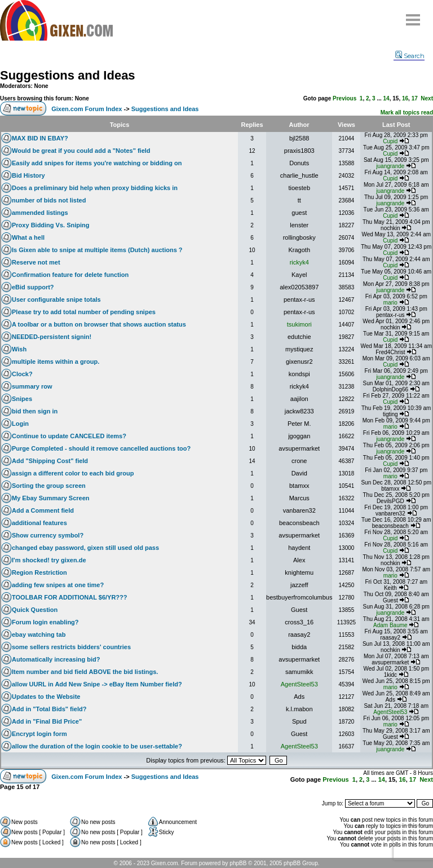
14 (386, 98)
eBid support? (33, 287)
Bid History (28, 175)
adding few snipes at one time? (58, 585)
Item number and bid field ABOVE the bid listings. (85, 672)
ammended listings (40, 213)
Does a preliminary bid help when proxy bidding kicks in (95, 188)
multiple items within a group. (56, 362)
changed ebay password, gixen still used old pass (85, 548)
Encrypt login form (39, 734)
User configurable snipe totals (56, 299)
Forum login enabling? (45, 622)
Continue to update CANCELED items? (69, 436)
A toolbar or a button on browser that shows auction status (99, 324)
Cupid (390, 141)
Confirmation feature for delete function (70, 275)
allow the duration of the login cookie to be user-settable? (97, 746)
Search (410, 56)
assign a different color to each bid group (73, 473)
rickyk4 (299, 262)
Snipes (22, 399)
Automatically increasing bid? (56, 659)
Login (20, 424)
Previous (344, 98)
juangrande (390, 166)
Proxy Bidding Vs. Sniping (51, 225)
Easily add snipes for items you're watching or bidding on (97, 163)
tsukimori (299, 324)
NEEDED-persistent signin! (52, 337)
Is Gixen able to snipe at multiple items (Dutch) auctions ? (97, 250)
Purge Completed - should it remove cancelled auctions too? (101, 448)
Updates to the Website (46, 697)
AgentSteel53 (299, 684)
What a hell (28, 237)
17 (415, 98)
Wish (19, 349)
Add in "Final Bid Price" (47, 721)
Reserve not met (36, 262)
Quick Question (35, 610)
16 (405, 98)
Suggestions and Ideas (68, 75)
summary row (32, 386)
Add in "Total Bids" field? (49, 709)
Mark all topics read (407, 113)
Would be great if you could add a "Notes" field (81, 151)
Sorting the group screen (49, 486)
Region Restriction (39, 572)
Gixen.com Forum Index (87, 109)
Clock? (22, 374)
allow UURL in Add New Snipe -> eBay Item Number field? (97, 684)
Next (427, 98)
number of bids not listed (49, 200)
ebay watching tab (39, 635)
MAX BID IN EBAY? (40, 138)
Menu (413, 16)
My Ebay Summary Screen (51, 498)
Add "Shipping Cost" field (50, 461)
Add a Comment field (43, 510)
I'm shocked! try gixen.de (49, 560)
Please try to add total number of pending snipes (84, 312)
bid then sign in (35, 411)
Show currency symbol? (48, 535)
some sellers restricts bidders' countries (71, 647)
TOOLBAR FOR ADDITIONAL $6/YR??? (70, 597)
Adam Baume (390, 625)
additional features (39, 523)
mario (390, 303)
